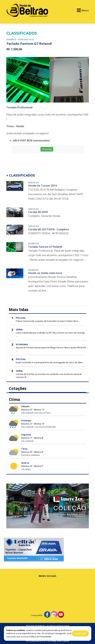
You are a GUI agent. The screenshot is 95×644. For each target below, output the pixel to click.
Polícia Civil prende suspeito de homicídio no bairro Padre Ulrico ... (48, 321)
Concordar (80, 633)
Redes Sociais (47, 576)
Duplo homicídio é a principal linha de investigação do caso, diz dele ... (50, 362)
